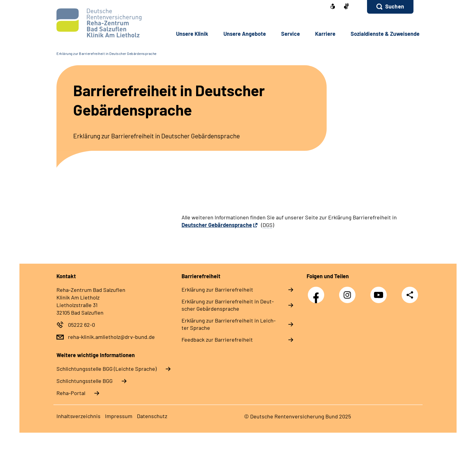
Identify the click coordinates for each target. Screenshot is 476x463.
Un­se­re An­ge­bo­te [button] (245, 34)
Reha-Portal (71, 393)
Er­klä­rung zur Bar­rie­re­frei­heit (217, 289)
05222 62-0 (82, 325)
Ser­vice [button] (291, 34)
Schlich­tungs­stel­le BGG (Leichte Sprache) (107, 369)
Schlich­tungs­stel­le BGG (85, 381)
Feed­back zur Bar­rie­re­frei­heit (217, 340)
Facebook (318, 292)
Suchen (395, 6)
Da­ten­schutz (152, 416)
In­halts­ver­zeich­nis (78, 416)
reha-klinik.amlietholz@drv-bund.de (111, 337)
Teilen (410, 294)
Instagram (349, 292)
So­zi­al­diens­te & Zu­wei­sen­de (385, 34)
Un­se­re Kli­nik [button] (192, 34)
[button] (390, 7)
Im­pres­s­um (119, 416)
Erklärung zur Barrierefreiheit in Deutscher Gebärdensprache (107, 53)
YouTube (380, 292)
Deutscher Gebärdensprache (217, 225)
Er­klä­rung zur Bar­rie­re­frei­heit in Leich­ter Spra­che (229, 324)
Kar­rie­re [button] (325, 34)
